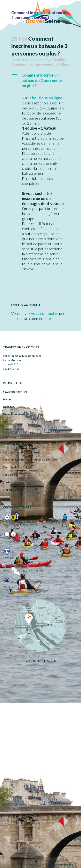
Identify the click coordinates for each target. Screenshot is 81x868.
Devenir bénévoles (15, 414)
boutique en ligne (47, 98)
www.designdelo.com (62, 865)
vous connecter (45, 313)
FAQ (6, 422)
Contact (8, 407)
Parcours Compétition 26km (21, 452)
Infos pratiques (13, 429)
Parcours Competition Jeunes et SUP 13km (31, 459)
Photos (8, 482)
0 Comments (41, 65)
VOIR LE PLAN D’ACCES (41, 661)
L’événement (11, 437)
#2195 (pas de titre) (16, 392)
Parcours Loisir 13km (16, 467)
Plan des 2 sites (13, 490)
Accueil (8, 399)
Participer (9, 475)
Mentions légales (14, 444)
